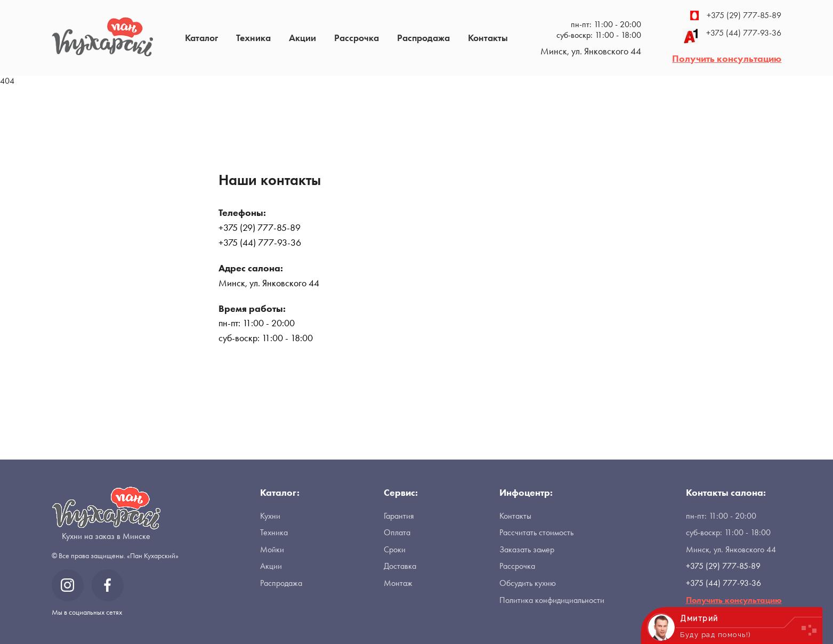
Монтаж (398, 583)
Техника (253, 38)
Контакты (488, 38)
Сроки (395, 549)
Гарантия (399, 516)
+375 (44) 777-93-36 (732, 36)
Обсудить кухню (528, 583)
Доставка (400, 566)
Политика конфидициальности (552, 600)
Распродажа (423, 38)
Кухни (270, 516)
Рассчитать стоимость (536, 532)
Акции (302, 38)
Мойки (272, 549)
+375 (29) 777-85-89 (736, 15)
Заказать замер (527, 549)
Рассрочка (357, 38)
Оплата (397, 532)
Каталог (201, 38)
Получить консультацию (727, 58)
